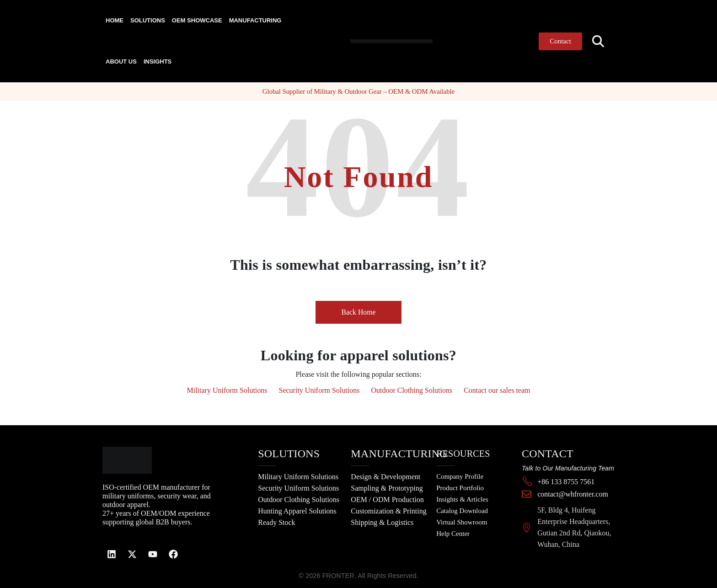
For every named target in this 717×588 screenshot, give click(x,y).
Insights (158, 61)
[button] (598, 41)
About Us (121, 61)
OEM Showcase (197, 20)
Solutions (148, 20)
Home (115, 20)
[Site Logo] (374, 41)
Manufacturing (255, 20)
